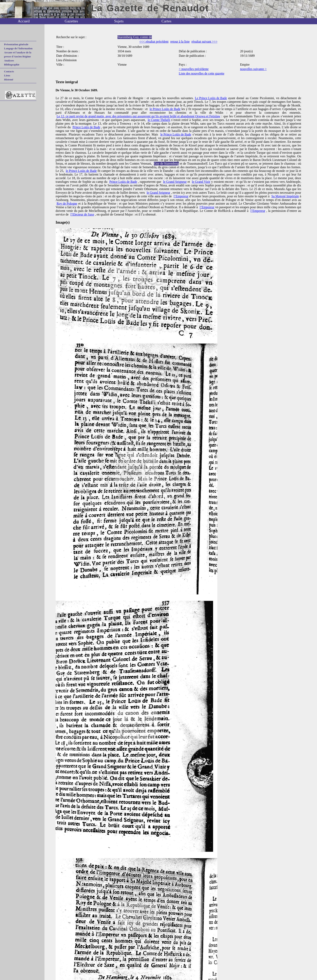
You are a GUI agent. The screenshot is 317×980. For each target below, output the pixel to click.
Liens (7, 75)
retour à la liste (180, 42)
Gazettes (71, 21)
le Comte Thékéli (159, 120)
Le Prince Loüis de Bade (211, 98)
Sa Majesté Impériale (285, 196)
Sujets (119, 21)
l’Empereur (181, 196)
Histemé (9, 79)
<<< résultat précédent (154, 42)
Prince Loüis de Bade (86, 127)
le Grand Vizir (201, 182)
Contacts (9, 71)
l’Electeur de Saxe (82, 214)
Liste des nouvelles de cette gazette (201, 73)
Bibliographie (12, 65)
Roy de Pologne (67, 203)
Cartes (166, 21)
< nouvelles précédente (194, 69)
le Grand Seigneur (175, 182)
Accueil (24, 21)
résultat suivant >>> (204, 42)
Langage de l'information (18, 48)
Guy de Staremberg (166, 164)
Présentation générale (16, 44)
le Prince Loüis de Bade (165, 109)
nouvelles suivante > (253, 69)
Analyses (9, 60)
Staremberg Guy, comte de (135, 37)
